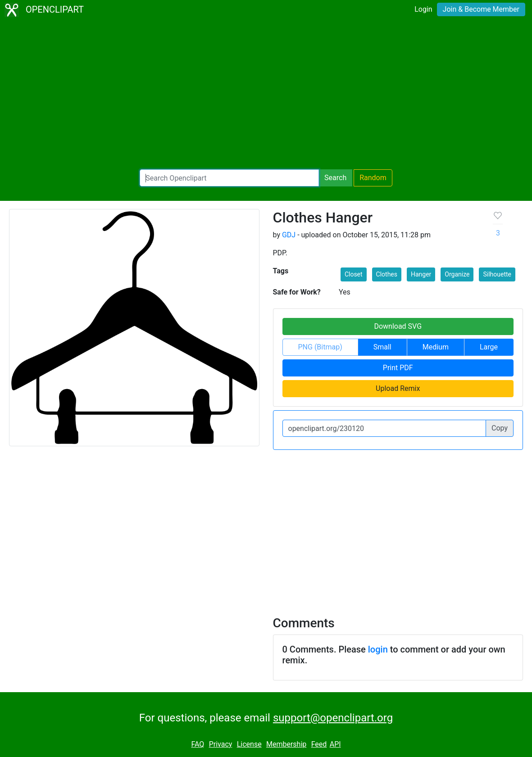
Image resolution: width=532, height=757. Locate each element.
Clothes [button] (387, 274)
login (378, 649)
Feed (319, 744)
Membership (286, 744)
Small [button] (382, 347)
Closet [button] (354, 274)
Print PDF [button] (398, 368)
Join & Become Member (481, 9)
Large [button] (489, 347)
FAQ (198, 744)
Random (373, 178)
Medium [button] (436, 347)
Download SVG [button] (398, 326)
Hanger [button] (421, 274)
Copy (500, 428)
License (249, 744)
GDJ (289, 235)
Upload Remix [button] (398, 388)
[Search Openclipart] (229, 178)
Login (423, 9)
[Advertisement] (266, 95)
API (335, 744)
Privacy (221, 744)
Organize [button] (457, 274)
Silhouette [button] (497, 274)
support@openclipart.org (333, 718)
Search (335, 178)
